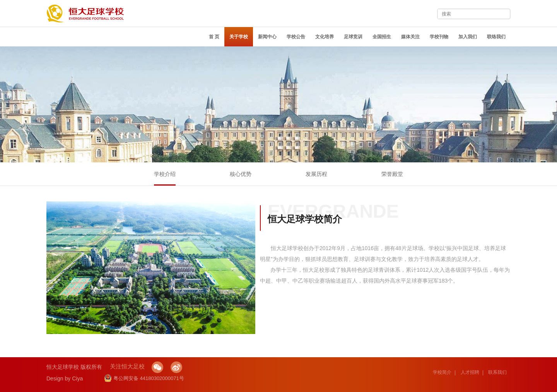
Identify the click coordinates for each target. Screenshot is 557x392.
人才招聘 (470, 372)
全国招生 (382, 37)
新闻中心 (267, 37)
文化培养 (325, 37)
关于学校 (239, 37)
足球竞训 (353, 37)
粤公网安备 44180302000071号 (144, 378)
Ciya (77, 378)
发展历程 (316, 174)
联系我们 (497, 372)
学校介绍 (165, 174)
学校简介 (442, 372)
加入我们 (468, 37)
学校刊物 (439, 37)
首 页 (214, 37)
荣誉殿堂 (392, 174)
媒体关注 (410, 37)
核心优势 (241, 174)
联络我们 (496, 37)
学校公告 (296, 37)
